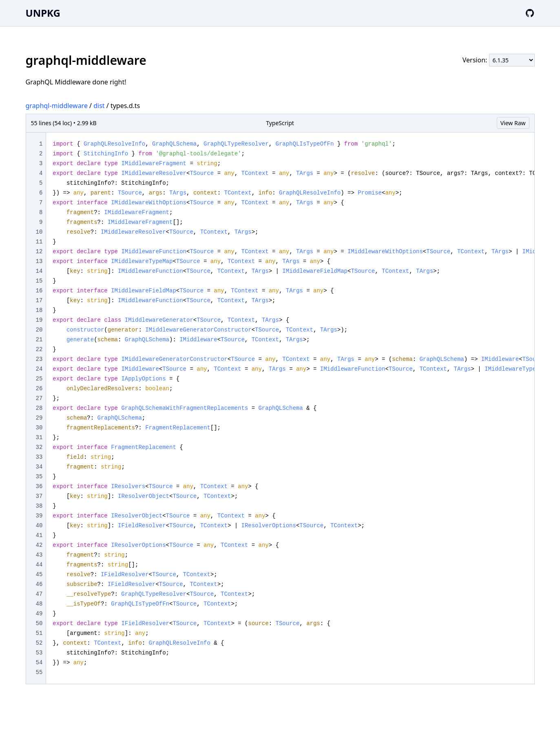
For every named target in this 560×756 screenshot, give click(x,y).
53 (39, 653)
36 (39, 486)
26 (39, 389)
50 (39, 623)
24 (39, 369)
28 (39, 408)
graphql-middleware (57, 106)
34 (39, 467)
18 (39, 310)
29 (39, 418)
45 (39, 575)
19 (39, 320)
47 (39, 594)
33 (39, 457)
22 (39, 349)
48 (39, 604)
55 (39, 672)
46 (39, 584)
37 (39, 496)
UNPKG (43, 13)
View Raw (513, 123)
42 (39, 545)
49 (39, 614)
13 (39, 261)
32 (39, 447)
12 (39, 252)
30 (39, 428)
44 (39, 565)
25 (39, 379)
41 (39, 535)
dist (99, 106)
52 (39, 643)
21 (39, 340)
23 (39, 359)
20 (39, 330)
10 (39, 232)
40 (39, 526)
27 (39, 398)
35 (39, 477)
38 (39, 506)
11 (39, 242)
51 (39, 633)
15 (39, 281)
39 (39, 516)
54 (39, 663)
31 (39, 438)
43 (39, 555)
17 (39, 301)
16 (39, 291)
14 (39, 271)
